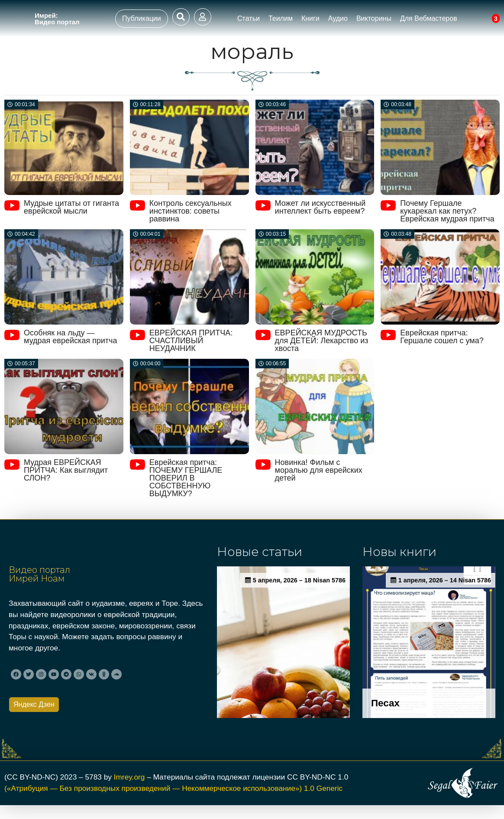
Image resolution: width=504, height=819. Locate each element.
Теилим (281, 18)
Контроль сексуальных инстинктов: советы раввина (191, 211)
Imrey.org (129, 791)
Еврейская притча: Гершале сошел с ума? (442, 337)
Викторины (374, 18)
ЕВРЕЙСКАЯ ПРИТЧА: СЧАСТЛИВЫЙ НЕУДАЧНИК (191, 341)
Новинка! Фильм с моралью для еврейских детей (319, 470)
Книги (310, 18)
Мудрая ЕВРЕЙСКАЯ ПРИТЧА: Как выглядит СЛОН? (66, 470)
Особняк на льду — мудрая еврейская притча (70, 337)
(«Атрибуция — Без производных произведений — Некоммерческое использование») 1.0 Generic (173, 803)
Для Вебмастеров (429, 18)
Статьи (249, 18)
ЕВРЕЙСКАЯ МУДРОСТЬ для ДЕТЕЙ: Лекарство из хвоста (322, 341)
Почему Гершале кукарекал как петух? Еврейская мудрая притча (447, 211)
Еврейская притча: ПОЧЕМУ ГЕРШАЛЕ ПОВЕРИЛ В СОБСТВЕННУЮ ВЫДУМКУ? (186, 478)
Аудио (338, 18)
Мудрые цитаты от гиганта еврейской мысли (71, 207)
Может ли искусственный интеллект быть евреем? (320, 207)
